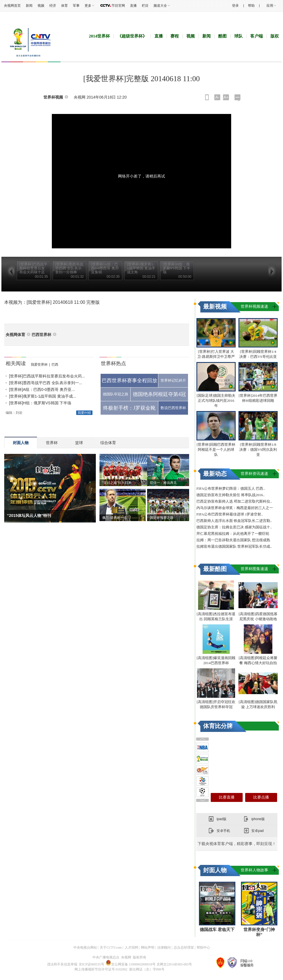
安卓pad (258, 831)
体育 (64, 6)
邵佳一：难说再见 (163, 483)
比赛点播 (261, 797)
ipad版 (221, 819)
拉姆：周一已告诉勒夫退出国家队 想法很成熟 (233, 540)
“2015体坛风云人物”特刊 (29, 515)
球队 (238, 36)
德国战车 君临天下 (217, 930)
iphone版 (258, 819)
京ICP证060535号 (91, 964)
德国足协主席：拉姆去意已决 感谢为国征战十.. (234, 527)
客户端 (257, 36)
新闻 (29, 6)
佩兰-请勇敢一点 (115, 518)
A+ (226, 97)
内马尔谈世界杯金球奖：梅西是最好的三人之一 (235, 508)
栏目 (145, 6)
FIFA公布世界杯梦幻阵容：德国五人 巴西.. (231, 488)
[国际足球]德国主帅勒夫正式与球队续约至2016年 (216, 401)
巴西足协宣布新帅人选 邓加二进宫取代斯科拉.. (234, 501)
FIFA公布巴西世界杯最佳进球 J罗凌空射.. (230, 514)
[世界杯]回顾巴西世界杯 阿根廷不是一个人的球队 (216, 450)
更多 (88, 6)
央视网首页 (12, 6)
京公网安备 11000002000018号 (131, 964)
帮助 (251, 6)
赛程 (175, 36)
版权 (275, 36)
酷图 (222, 36)
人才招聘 (131, 948)
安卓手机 (223, 831)
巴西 (55, 365)
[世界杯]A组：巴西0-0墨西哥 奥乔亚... (42, 389)
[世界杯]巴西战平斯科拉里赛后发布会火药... (47, 376)
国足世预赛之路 (162, 518)
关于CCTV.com (111, 948)
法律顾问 (164, 948)
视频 (41, 6)
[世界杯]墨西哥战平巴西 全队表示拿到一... (46, 383)
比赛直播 (227, 797)
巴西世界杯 (41, 335)
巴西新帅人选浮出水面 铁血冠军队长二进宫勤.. (234, 521)
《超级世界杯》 (132, 36)
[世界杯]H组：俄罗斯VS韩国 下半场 (40, 403)
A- (217, 97)
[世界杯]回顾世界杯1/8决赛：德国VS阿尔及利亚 (258, 450)
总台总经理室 (184, 948)
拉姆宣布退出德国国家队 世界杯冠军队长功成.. (234, 546)
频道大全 (160, 6)
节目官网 (118, 6)
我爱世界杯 (39, 365)
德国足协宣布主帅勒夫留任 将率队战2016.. (231, 495)
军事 (76, 6)
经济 (53, 6)
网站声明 (148, 948)
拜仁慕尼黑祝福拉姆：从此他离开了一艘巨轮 (233, 534)
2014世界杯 (99, 36)
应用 (270, 6)
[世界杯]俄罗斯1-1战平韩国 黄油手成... (43, 396)
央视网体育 (15, 335)
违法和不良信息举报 (62, 964)
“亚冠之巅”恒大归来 (117, 483)
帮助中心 (203, 948)
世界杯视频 (53, 97)
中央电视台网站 (85, 948)
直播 (133, 6)
